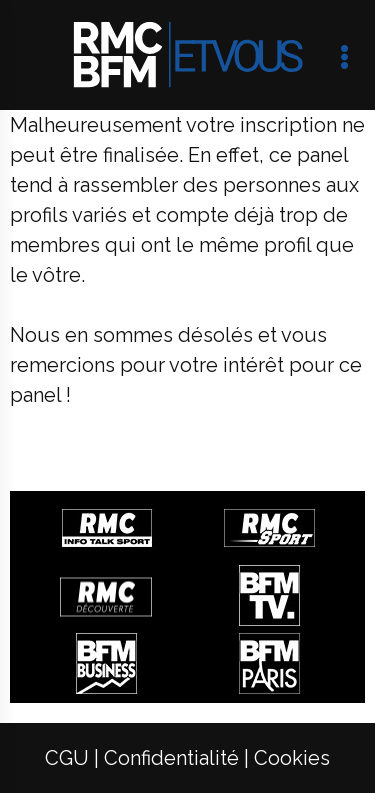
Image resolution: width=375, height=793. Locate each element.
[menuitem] (67, 758)
